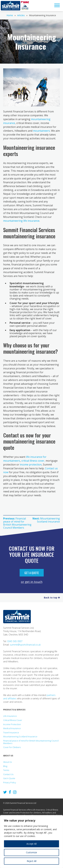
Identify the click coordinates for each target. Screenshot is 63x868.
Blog (5, 766)
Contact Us (8, 774)
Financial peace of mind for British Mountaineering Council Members (31, 742)
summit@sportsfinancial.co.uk (25, 645)
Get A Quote (32, 573)
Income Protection (12, 724)
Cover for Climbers (12, 747)
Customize (31, 852)
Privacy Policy (10, 782)
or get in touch (32, 582)
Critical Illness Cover (13, 720)
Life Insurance (10, 716)
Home (10, 15)
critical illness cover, (33, 461)
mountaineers (41, 131)
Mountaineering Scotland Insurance (20, 736)
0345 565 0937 (15, 641)
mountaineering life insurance (21, 221)
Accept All (31, 844)
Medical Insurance (12, 728)
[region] (31, 842)
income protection (31, 465)
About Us (7, 762)
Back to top (52, 598)
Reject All (32, 861)
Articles (21, 15)
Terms (6, 770)
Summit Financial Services (11, 6)
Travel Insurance (11, 732)
